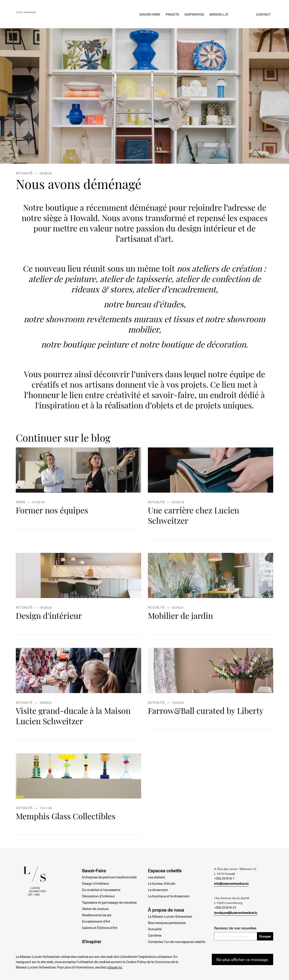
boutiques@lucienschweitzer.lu (236, 913)
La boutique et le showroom (169, 896)
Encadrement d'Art (96, 921)
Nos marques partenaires (167, 923)
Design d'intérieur (96, 883)
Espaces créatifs (165, 871)
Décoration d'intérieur (98, 896)
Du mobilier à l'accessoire (101, 890)
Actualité (155, 929)
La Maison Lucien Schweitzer (170, 916)
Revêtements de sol (97, 915)
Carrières (155, 935)
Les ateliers (156, 877)
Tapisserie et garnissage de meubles (109, 902)
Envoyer (265, 936)
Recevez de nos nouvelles (235, 928)
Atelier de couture (95, 909)
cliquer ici (115, 967)
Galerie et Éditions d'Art (100, 928)
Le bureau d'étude (162, 883)
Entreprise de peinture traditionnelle (109, 877)
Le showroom (158, 890)
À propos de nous (166, 910)
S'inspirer (92, 941)
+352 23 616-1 (224, 878)
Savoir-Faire (94, 871)
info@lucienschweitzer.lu (231, 883)
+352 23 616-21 (225, 907)
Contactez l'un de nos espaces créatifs (177, 942)
